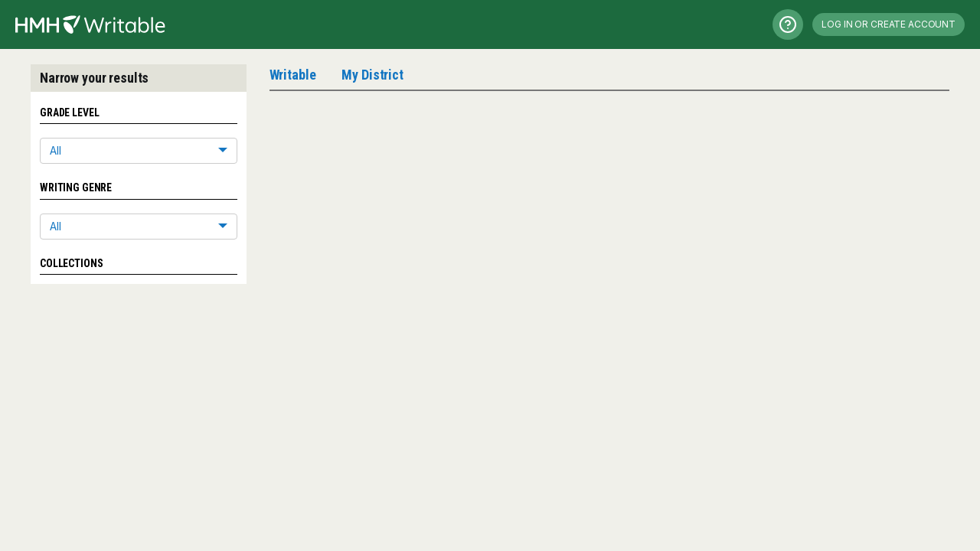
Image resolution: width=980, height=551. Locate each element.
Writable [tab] (293, 75)
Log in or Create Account (889, 24)
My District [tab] (372, 75)
